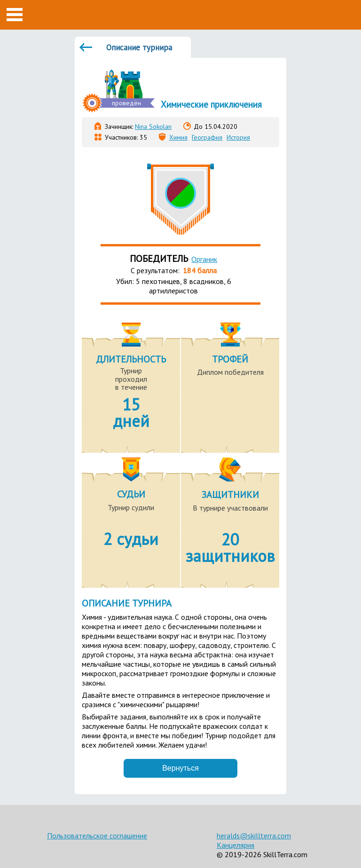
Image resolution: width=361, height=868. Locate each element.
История (238, 137)
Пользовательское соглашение (97, 836)
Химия (178, 137)
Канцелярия (235, 845)
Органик (204, 259)
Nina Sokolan (153, 126)
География (207, 137)
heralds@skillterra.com (254, 836)
